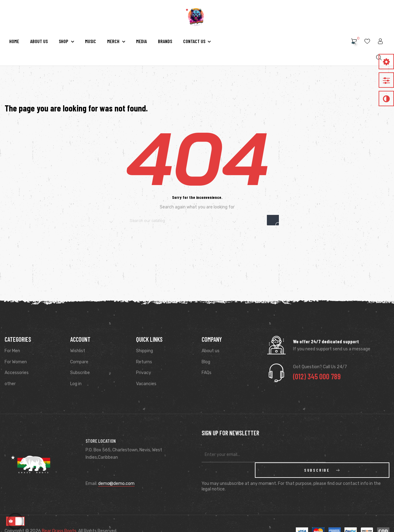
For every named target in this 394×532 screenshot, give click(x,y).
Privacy (144, 373)
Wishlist (78, 351)
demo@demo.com (116, 476)
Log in (76, 384)
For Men (12, 351)
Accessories (17, 373)
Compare (79, 362)
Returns (144, 362)
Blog (206, 362)
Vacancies (146, 384)
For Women (16, 362)
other (10, 384)
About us (211, 351)
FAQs (207, 373)
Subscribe (80, 373)
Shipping (145, 351)
